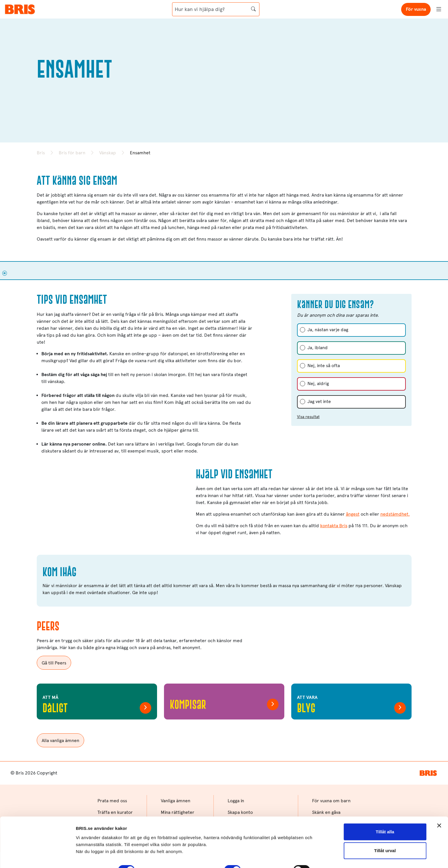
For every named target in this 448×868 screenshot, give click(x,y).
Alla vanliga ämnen (60, 740)
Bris (41, 153)
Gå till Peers (54, 663)
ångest (353, 514)
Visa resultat (308, 417)
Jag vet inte (319, 401)
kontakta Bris (334, 526)
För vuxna (416, 9)
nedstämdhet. (395, 514)
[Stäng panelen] (439, 792)
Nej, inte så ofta (324, 366)
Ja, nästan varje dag (328, 330)
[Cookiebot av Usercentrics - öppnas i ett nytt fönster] (37, 857)
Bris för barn (72, 153)
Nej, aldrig (318, 383)
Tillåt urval (385, 817)
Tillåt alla (385, 798)
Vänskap (108, 153)
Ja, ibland (318, 348)
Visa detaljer (89, 857)
